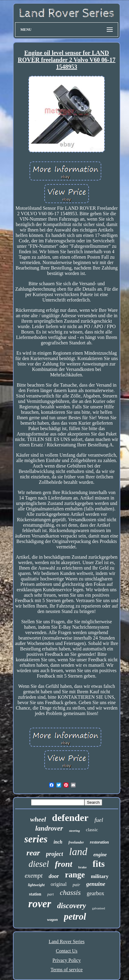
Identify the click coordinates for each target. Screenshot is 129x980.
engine (100, 855)
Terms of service (67, 970)
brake (83, 867)
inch (58, 842)
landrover (49, 828)
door (54, 876)
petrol (75, 916)
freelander (76, 842)
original (59, 884)
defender (70, 818)
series (36, 839)
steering (74, 831)
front (64, 864)
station (35, 894)
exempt (34, 876)
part (51, 894)
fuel (99, 820)
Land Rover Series (66, 942)
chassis (70, 892)
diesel (39, 864)
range (75, 875)
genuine (96, 884)
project (55, 854)
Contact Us (67, 951)
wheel (38, 819)
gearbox (96, 893)
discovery (72, 906)
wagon (52, 919)
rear (33, 853)
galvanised (98, 908)
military (100, 876)
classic (92, 830)
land (78, 852)
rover (40, 904)
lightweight (36, 885)
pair (76, 885)
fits (99, 864)
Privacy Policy (67, 960)
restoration (99, 842)
